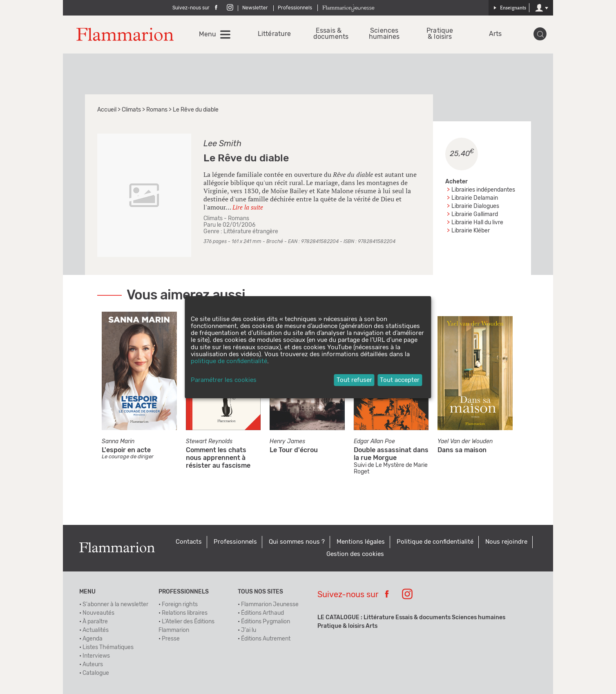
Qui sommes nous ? (297, 542)
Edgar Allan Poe (374, 442)
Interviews (96, 656)
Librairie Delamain (475, 198)
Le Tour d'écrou (294, 450)
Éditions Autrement (266, 639)
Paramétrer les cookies (224, 380)
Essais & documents (329, 34)
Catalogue (96, 673)
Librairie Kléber (471, 231)
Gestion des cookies (355, 554)
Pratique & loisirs (440, 34)
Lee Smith (222, 144)
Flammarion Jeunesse (270, 605)
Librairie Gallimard (475, 214)
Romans (157, 110)
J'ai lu (249, 630)
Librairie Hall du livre (477, 223)
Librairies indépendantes (483, 190)
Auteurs (93, 665)
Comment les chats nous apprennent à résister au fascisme (218, 458)
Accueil (107, 110)
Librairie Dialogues (475, 206)
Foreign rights (180, 605)
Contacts (189, 542)
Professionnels (295, 8)
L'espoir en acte (126, 450)
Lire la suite (248, 207)
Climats (131, 110)
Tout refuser (354, 380)
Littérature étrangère (251, 232)
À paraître (95, 622)
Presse (171, 639)
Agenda (93, 639)
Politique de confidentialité (435, 542)
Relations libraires (185, 613)
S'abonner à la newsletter (115, 605)
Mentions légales (361, 542)
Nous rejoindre (506, 542)
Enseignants (510, 8)
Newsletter (255, 8)
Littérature (273, 34)
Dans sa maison (462, 450)
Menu (208, 34)
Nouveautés (98, 613)
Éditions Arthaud (262, 613)
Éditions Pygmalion (266, 622)
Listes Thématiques (108, 647)
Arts (495, 34)
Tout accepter (400, 380)
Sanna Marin (118, 442)
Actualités (96, 630)
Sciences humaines (384, 34)
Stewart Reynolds (209, 442)
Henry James (287, 442)
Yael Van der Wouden (465, 442)
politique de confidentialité (229, 361)
